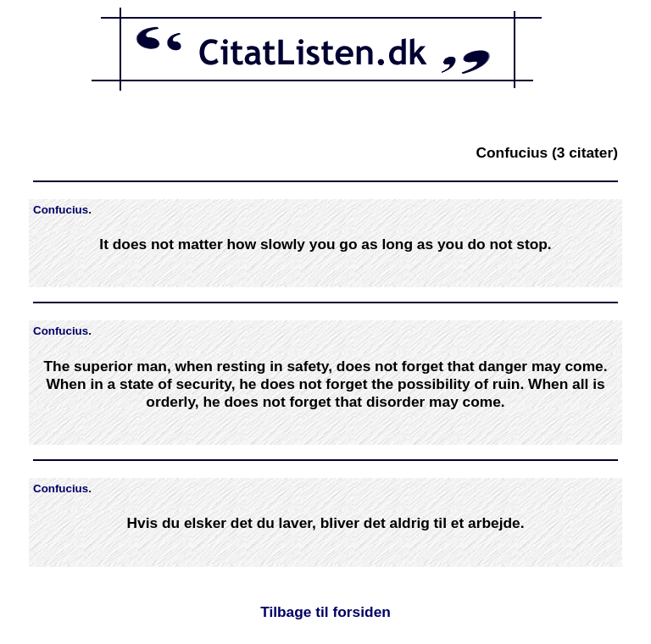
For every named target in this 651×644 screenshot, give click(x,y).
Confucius (61, 210)
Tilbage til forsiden (325, 612)
